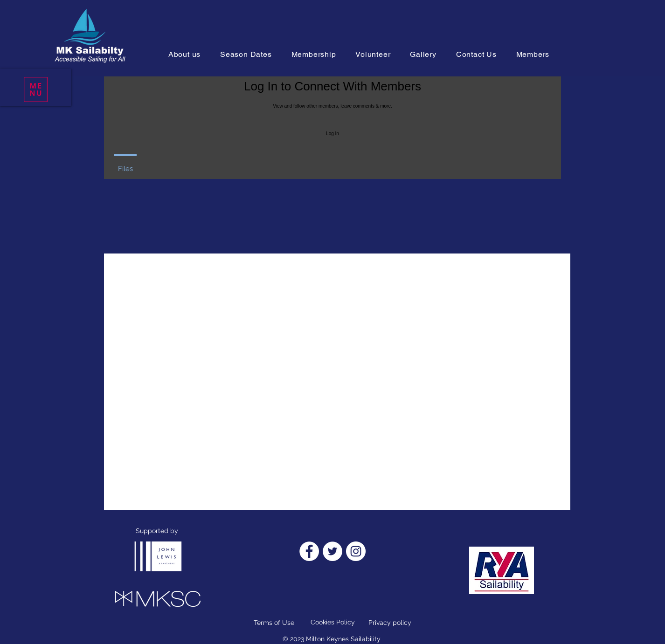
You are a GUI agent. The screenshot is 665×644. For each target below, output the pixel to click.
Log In (332, 134)
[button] (36, 89)
